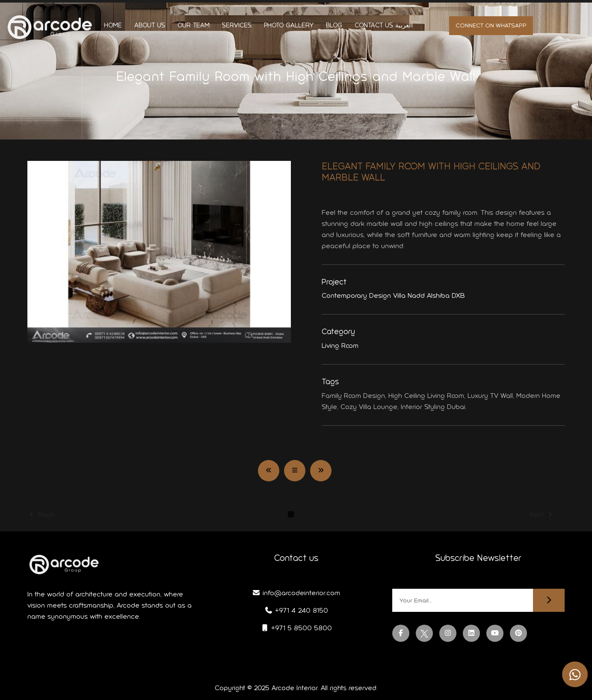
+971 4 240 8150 (296, 610)
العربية (404, 25)
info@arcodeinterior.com (296, 593)
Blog (334, 25)
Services (237, 25)
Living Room (340, 346)
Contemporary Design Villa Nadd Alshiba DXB (393, 295)
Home (113, 25)
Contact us (374, 25)
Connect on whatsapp (491, 25)
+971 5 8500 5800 (296, 628)
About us (150, 25)
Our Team (194, 25)
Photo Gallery (289, 25)
